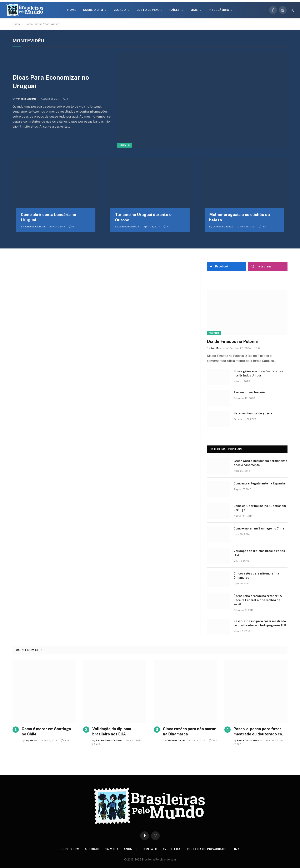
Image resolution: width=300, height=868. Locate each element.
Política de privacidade (207, 849)
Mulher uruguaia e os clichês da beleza (239, 217)
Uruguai (124, 145)
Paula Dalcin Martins (249, 740)
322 (213, 740)
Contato (150, 849)
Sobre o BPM (93, 10)
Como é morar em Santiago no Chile (259, 528)
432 (65, 740)
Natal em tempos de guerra (253, 413)
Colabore (122, 10)
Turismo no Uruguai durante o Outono (143, 217)
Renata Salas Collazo (109, 740)
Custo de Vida (148, 10)
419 (96, 744)
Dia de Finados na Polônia (232, 341)
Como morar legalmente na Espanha (260, 483)
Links (237, 849)
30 (263, 227)
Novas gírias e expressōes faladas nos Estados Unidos (258, 373)
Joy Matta (31, 740)
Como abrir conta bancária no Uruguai (48, 217)
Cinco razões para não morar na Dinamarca (256, 576)
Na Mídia (112, 849)
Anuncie (131, 849)
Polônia (214, 333)
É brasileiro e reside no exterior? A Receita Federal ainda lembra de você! (258, 600)
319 (237, 744)
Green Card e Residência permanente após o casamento (260, 463)
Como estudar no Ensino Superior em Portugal (260, 508)
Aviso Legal (172, 849)
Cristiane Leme (176, 740)
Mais (194, 10)
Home (72, 10)
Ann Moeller (218, 348)
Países (174, 10)
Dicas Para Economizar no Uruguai (51, 82)
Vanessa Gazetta (26, 99)
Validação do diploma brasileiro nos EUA (259, 553)
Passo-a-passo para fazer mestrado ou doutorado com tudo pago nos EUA (260, 623)
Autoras (92, 849)
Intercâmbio (219, 10)
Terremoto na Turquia (249, 392)
